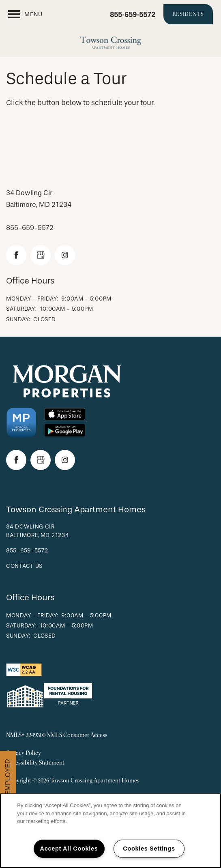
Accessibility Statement (35, 763)
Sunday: (18, 319)
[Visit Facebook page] (16, 255)
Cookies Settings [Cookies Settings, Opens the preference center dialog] (149, 849)
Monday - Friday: (32, 299)
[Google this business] (41, 255)
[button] (188, 14)
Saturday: (21, 309)
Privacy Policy (24, 753)
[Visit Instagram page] (65, 255)
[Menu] (25, 14)
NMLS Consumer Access (77, 735)
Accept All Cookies (69, 849)
